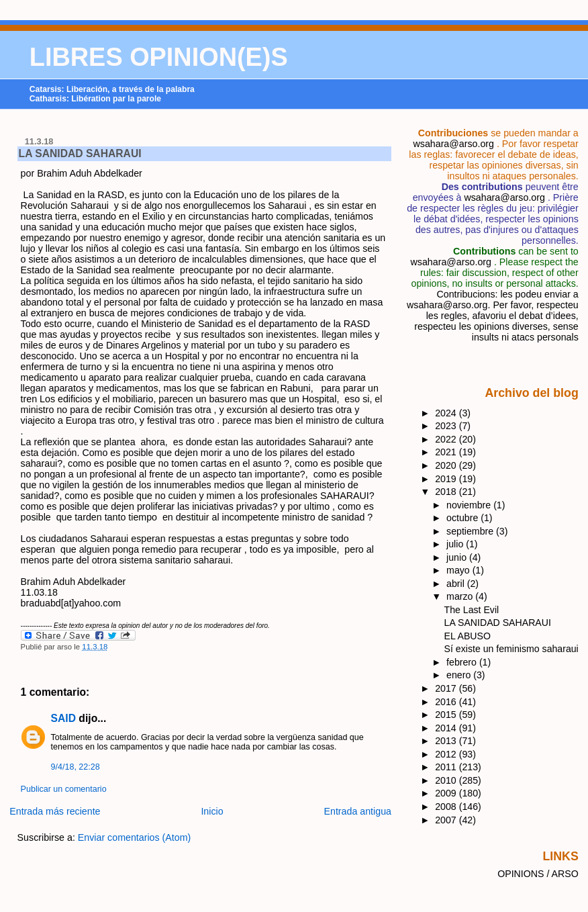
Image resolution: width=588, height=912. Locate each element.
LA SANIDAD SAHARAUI (80, 153)
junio (458, 557)
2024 (447, 413)
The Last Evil (472, 610)
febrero (463, 662)
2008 (447, 807)
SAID (63, 718)
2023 (447, 426)
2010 (447, 780)
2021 (447, 452)
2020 (447, 465)
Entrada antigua (357, 811)
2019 (447, 479)
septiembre (471, 531)
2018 (447, 492)
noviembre (470, 505)
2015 (447, 715)
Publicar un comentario (64, 789)
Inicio (212, 811)
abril (457, 584)
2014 (447, 728)
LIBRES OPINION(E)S (159, 57)
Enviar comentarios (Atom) (135, 837)
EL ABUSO (468, 636)
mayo (459, 570)
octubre (463, 518)
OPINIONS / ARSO (538, 874)
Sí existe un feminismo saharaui (511, 649)
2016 (447, 702)
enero (460, 675)
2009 (447, 793)
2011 (447, 767)
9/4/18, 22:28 (76, 767)
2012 (447, 754)
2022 (447, 439)
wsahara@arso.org (453, 144)
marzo (461, 596)
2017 (447, 688)
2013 (447, 741)
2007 (447, 820)
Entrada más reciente (55, 811)
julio (456, 544)
